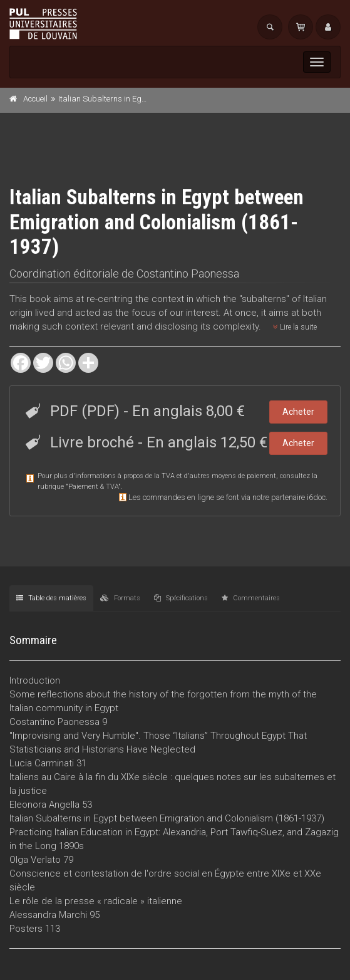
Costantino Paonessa (188, 274)
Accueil (35, 99)
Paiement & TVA (93, 487)
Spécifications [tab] (181, 598)
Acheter (298, 412)
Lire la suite (295, 327)
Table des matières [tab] (51, 598)
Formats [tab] (120, 598)
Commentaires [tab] (251, 598)
